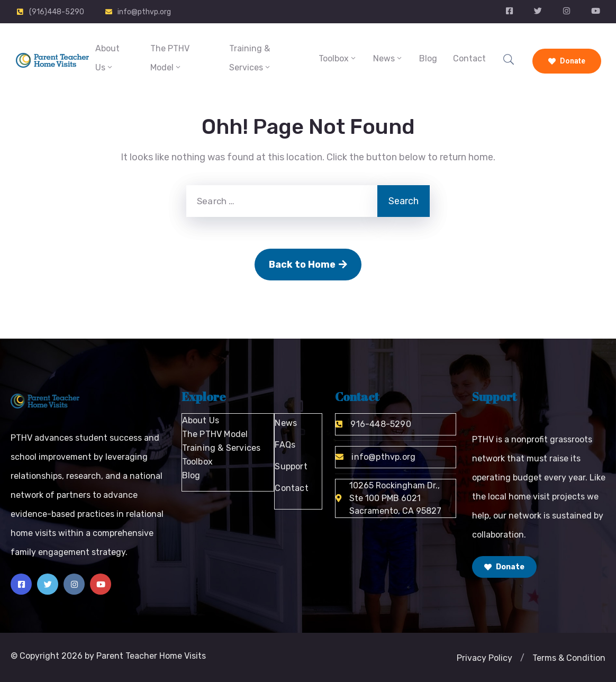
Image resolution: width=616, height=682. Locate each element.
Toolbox (338, 58)
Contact (469, 58)
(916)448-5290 (57, 12)
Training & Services (250, 58)
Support (291, 466)
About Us (107, 58)
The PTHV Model (170, 58)
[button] (522, 658)
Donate (567, 61)
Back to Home (308, 265)
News (388, 58)
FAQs (285, 445)
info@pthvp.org (144, 12)
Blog (428, 58)
